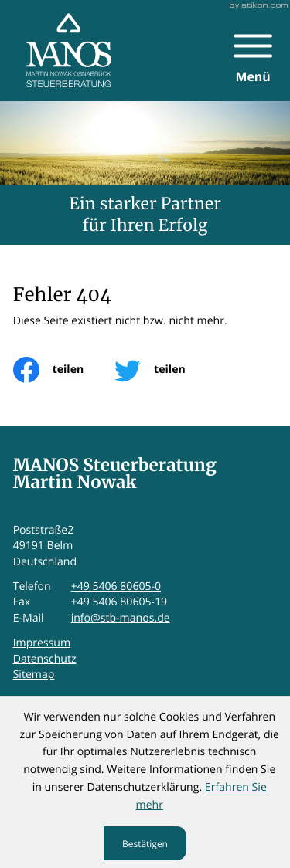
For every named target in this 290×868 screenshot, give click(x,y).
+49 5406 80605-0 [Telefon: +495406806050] (116, 587)
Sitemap (34, 675)
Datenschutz (45, 659)
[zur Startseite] (69, 51)
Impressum (42, 643)
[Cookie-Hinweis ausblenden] (145, 843)
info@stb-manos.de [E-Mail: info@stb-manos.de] (121, 618)
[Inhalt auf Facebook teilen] (64, 370)
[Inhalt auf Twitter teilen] (165, 370)
